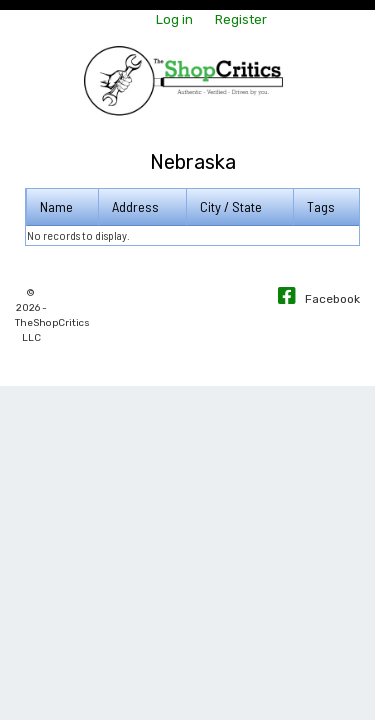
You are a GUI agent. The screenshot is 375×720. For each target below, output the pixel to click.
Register (241, 19)
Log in (174, 19)
